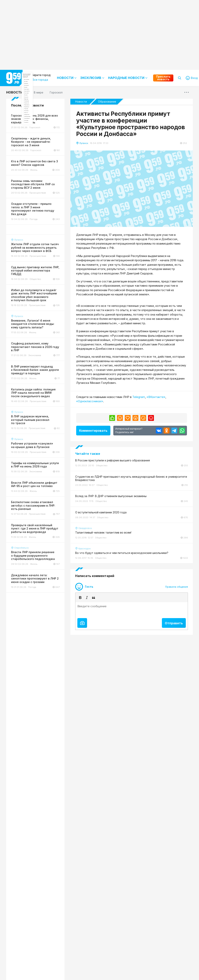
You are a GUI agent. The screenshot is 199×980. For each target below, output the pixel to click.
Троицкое (38, 241)
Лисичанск (38, 142)
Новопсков (38, 175)
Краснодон (39, 129)
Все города (39, 96)
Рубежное (38, 202)
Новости (14, 92)
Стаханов (38, 235)
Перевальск (39, 189)
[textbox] (132, 609)
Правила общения (177, 587)
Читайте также (88, 454)
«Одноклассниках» (90, 401)
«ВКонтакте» (156, 397)
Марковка (38, 162)
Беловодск (38, 116)
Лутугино (37, 156)
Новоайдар (39, 169)
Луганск (36, 149)
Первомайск (39, 182)
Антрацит (38, 109)
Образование (107, 102)
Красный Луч (40, 136)
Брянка (36, 123)
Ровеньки (37, 195)
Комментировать (93, 431)
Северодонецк (41, 222)
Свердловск (39, 215)
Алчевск (37, 103)
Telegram (139, 397)
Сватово (37, 208)
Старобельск (40, 228)
